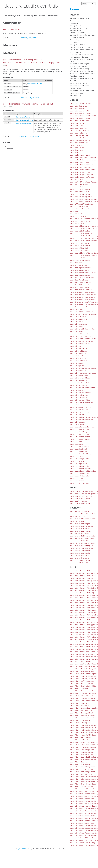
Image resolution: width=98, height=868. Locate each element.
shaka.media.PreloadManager (81, 167)
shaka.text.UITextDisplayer (81, 285)
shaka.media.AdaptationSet (81, 155)
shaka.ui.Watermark (78, 425)
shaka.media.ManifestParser (81, 162)
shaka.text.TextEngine (79, 280)
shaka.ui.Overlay (77, 363)
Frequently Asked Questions (81, 86)
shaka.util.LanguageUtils (80, 459)
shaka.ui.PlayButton (78, 371)
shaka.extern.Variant (35, 84)
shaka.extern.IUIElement (80, 534)
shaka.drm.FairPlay (78, 145)
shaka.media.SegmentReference (82, 177)
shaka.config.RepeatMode (80, 504)
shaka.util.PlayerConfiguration (83, 471)
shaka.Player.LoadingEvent (81, 723)
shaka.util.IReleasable (79, 563)
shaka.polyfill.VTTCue (79, 258)
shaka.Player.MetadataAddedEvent (83, 735)
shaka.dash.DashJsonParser (81, 140)
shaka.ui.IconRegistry (79, 349)
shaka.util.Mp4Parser (79, 464)
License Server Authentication (82, 35)
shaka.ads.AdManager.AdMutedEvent (84, 610)
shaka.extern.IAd (77, 521)
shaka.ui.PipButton (78, 366)
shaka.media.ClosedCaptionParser (83, 158)
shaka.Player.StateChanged (81, 764)
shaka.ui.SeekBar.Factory (80, 393)
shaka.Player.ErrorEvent (80, 706)
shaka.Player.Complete (79, 689)
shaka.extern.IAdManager (80, 524)
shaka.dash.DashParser (79, 143)
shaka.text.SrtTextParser (80, 275)
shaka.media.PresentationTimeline (84, 170)
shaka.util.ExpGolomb (79, 449)
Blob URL (73, 81)
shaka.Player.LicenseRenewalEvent (84, 718)
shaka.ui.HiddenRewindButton (82, 341)
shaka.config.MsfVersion (80, 499)
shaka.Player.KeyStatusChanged (82, 715)
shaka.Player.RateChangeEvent (82, 750)
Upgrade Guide (76, 88)
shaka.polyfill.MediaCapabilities (84, 229)
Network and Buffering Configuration (79, 29)
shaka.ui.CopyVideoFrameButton (82, 329)
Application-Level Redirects (82, 79)
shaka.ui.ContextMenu (79, 324)
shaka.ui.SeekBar (77, 390)
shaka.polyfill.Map (78, 224)
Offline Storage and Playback (82, 71)
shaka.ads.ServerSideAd (79, 121)
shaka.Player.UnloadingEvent (82, 786)
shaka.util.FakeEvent (79, 452)
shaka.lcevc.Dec (76, 150)
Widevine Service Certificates (82, 74)
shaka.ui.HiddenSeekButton (81, 344)
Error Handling (76, 52)
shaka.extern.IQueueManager (81, 531)
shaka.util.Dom (76, 442)
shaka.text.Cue (76, 263)
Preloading (74, 40)
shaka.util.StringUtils (79, 476)
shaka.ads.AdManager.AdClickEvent (84, 576)
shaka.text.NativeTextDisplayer (83, 273)
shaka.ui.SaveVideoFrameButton (82, 388)
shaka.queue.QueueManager (80, 260)
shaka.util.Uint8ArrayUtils (81, 483)
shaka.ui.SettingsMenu (79, 395)
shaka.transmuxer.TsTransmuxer (82, 307)
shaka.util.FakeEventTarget (81, 454)
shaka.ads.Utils (76, 126)
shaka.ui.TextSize (77, 415)
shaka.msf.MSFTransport (79, 184)
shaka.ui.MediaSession (79, 356)
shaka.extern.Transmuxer (80, 558)
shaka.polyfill (76, 214)
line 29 (36, 38)
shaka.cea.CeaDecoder (79, 133)
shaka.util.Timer (77, 478)
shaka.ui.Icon (76, 346)
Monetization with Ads (79, 57)
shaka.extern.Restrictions (24, 120)
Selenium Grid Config (79, 83)
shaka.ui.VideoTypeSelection (82, 420)
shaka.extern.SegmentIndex (81, 551)
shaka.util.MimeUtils (79, 461)
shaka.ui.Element (77, 331)
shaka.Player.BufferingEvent (82, 684)
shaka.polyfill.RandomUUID (81, 246)
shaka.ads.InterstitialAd (80, 113)
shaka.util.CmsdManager (79, 432)
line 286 (36, 136)
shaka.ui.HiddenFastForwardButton (84, 339)
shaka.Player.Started (79, 762)
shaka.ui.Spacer (76, 405)
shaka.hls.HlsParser (78, 148)
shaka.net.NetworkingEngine (81, 197)
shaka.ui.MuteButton (78, 358)
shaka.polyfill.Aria (78, 216)
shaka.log (74, 153)
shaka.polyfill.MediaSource (81, 231)
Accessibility (76, 96)
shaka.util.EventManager (80, 447)
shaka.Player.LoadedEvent (80, 720)
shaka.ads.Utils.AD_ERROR (80, 662)
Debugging (74, 23)
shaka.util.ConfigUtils (79, 434)
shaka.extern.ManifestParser (82, 548)
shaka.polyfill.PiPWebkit (80, 243)
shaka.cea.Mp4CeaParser (79, 135)
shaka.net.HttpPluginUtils (81, 192)
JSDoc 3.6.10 (22, 849)
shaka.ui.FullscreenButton (81, 336)
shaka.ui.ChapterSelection (81, 319)
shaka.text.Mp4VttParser (80, 270)
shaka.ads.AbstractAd (79, 106)
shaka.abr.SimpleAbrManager (81, 104)
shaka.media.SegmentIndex (80, 172)
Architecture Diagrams (79, 66)
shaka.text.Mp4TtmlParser (80, 268)
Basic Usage (75, 21)
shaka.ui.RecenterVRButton (81, 378)
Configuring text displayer (81, 47)
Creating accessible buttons (82, 55)
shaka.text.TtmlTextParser (81, 282)
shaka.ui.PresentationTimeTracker (84, 373)
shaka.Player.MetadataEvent (81, 738)
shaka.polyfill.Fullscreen (81, 221)
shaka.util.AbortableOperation (82, 427)
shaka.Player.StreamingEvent (82, 769)
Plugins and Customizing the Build (82, 60)
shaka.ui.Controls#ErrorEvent (82, 823)
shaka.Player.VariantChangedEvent (84, 789)
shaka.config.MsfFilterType (81, 496)
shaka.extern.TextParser (80, 556)
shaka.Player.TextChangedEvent (82, 772)
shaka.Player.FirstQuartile (81, 711)
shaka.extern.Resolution (24, 123)
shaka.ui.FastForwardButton (81, 334)
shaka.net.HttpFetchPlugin (81, 189)
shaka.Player (75, 211)
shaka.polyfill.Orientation (81, 233)
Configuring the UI (78, 45)
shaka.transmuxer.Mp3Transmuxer (83, 300)
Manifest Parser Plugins (80, 64)
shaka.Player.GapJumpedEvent (82, 713)
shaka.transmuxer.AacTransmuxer (83, 292)
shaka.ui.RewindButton (79, 385)
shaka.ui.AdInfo (76, 309)
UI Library (74, 42)
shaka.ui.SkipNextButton (80, 400)
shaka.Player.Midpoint (79, 740)
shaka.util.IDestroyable (80, 561)
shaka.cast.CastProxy (79, 128)
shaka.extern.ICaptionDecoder (82, 526)
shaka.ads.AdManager (78, 109)
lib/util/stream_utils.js (25, 38)
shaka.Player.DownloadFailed (82, 696)
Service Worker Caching (79, 69)
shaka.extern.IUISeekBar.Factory (83, 543)
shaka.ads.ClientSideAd (79, 111)
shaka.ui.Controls (77, 327)
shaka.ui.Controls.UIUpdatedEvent (84, 813)
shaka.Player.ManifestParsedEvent (84, 725)
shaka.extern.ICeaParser (80, 529)
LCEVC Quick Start (77, 93)
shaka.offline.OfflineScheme (82, 204)
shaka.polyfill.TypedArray (81, 251)
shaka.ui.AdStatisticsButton (82, 312)
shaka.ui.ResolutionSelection (82, 383)
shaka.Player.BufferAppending (82, 681)
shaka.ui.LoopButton (78, 354)
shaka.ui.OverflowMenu (79, 361)
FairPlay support (77, 76)
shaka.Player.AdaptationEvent (82, 671)
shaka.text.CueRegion (79, 265)
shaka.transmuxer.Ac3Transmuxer (83, 295)
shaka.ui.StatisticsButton (81, 407)
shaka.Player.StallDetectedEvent (83, 760)
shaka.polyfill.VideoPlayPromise (83, 256)
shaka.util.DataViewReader (81, 437)
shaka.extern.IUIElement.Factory (83, 536)
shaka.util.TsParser (78, 481)
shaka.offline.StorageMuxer (81, 209)
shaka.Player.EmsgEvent (79, 703)
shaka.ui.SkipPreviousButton (82, 403)
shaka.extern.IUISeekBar (80, 541)
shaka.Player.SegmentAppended (82, 752)
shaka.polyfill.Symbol (79, 248)
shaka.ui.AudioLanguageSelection (83, 314)
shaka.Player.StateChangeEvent (82, 767)
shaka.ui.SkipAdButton (79, 398)
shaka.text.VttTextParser (80, 287)
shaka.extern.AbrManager (80, 512)
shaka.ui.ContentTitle (79, 322)
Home (74, 9)
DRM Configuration (77, 33)
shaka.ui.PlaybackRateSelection (83, 368)
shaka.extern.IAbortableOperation (84, 519)
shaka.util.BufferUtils (79, 429)
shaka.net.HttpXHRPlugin (80, 194)
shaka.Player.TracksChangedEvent (83, 784)
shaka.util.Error (77, 444)
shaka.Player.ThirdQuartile (81, 774)
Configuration (76, 26)
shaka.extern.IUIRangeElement (82, 538)
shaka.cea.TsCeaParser (79, 138)
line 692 (36, 98)
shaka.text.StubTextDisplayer (82, 278)
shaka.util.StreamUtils (79, 474)
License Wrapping (77, 38)
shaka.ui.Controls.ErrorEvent (82, 799)
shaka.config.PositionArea (81, 501)
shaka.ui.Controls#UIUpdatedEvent (84, 835)
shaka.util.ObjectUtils (79, 466)
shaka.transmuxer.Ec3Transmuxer (83, 297)
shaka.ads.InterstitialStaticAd (83, 116)
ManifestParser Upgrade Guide (82, 91)
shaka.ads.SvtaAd (77, 123)
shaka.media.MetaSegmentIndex (82, 165)
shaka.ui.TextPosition (79, 410)
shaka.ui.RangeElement (79, 376)
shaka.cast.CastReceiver (80, 131)
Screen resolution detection (82, 50)
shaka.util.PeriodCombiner (81, 469)
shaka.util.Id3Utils (78, 456)
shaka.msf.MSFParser (78, 180)
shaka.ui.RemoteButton (79, 380)
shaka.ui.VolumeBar (78, 422)
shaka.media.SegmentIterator (82, 175)
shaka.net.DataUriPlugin (80, 187)
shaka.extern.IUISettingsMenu (82, 546)
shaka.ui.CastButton (78, 317)
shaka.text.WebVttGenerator (81, 290)
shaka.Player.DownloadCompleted (83, 693)
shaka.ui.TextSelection (79, 412)
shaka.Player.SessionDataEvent (82, 755)
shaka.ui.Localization (79, 351)
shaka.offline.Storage (79, 207)
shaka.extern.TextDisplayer (81, 553)
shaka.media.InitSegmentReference (84, 160)
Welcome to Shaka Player (80, 19)
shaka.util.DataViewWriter (81, 439)
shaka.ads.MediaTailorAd (80, 118)
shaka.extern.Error (78, 516)
